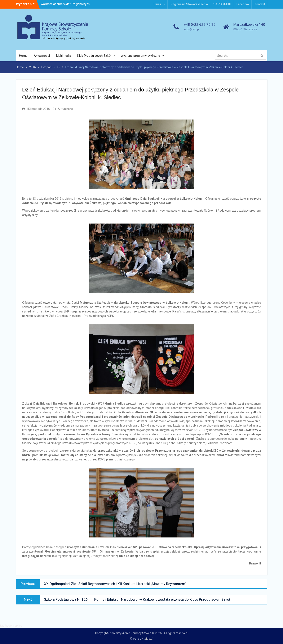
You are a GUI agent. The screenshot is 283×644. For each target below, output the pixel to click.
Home (23, 56)
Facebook (243, 4)
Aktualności (42, 56)
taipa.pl (148, 639)
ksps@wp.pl (192, 29)
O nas (157, 4)
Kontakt (260, 4)
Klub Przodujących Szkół (94, 56)
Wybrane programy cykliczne (140, 56)
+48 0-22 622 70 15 (200, 24)
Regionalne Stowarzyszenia (189, 4)
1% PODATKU (222, 4)
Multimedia (64, 56)
